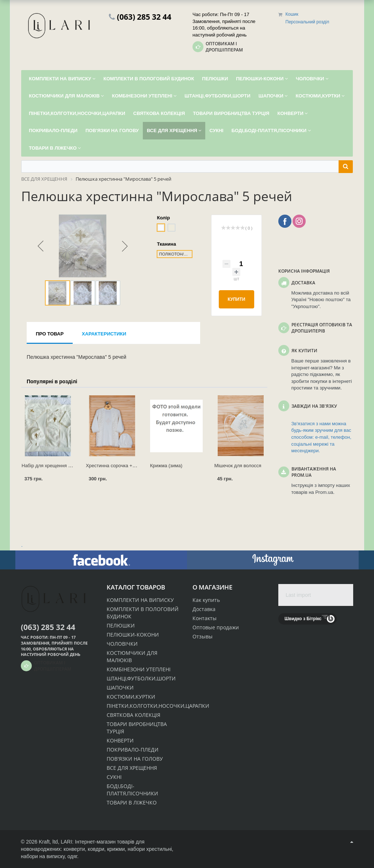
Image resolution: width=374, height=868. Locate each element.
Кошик (292, 14)
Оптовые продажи (216, 627)
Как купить (206, 600)
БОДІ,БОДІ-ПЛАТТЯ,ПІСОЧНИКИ (132, 790)
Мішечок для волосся (238, 466)
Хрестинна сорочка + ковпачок (120, 466)
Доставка (204, 609)
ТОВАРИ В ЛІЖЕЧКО (132, 802)
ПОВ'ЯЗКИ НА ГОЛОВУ (135, 759)
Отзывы (203, 636)
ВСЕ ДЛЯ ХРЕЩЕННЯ (132, 768)
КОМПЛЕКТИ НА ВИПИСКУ (140, 600)
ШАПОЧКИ (120, 688)
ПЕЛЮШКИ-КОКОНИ (133, 635)
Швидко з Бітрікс (303, 619)
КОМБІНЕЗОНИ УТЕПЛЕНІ (139, 669)
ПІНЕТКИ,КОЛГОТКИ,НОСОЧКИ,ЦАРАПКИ (158, 706)
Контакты (205, 618)
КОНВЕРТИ (120, 740)
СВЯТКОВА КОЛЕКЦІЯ (133, 715)
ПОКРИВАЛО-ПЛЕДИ (133, 750)
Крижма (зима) (166, 466)
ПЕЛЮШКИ (121, 625)
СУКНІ (114, 777)
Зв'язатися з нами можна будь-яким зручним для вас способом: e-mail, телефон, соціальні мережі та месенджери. (321, 437)
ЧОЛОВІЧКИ (122, 644)
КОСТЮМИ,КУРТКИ (131, 697)
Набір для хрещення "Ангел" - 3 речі (61, 466)
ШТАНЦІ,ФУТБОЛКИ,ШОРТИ (141, 678)
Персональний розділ (308, 22)
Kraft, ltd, (49, 842)
